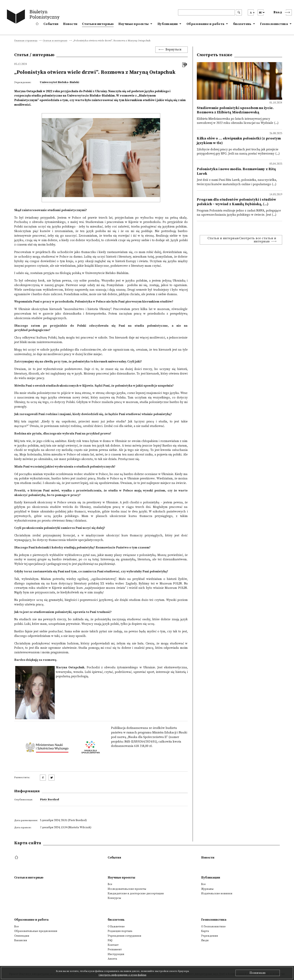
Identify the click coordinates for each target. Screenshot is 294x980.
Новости (70, 24)
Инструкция (116, 954)
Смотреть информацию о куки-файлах (122, 975)
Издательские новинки (217, 894)
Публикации (168, 24)
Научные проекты (134, 24)
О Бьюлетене (116, 927)
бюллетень (242, 24)
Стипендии (22, 936)
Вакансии (21, 940)
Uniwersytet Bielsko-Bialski (59, 82)
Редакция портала (120, 931)
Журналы (207, 889)
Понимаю (258, 973)
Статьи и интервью (98, 24)
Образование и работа (205, 24)
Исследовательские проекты (127, 889)
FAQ (110, 940)
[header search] (206, 12)
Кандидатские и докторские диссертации (136, 894)
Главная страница (26, 41)
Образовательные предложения (36, 931)
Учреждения (210, 936)
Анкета (112, 959)
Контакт (113, 945)
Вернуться (174, 50)
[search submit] (239, 12)
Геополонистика (274, 24)
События (51, 24)
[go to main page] (34, 17)
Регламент (115, 950)
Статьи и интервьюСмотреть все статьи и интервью (242, 240)
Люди (205, 940)
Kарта (205, 931)
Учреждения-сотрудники (124, 936)
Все (110, 884)
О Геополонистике (213, 927)
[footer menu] (17, 858)
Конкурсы (114, 898)
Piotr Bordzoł (49, 800)
